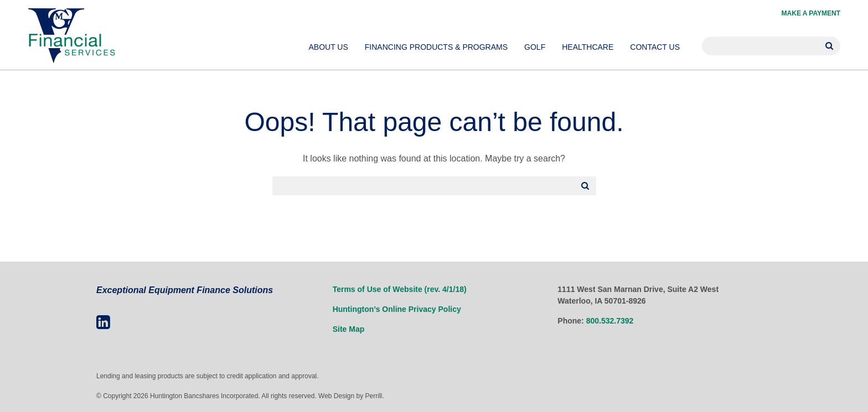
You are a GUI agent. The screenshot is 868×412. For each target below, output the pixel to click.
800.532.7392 (610, 321)
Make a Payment (811, 13)
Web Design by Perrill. (351, 396)
